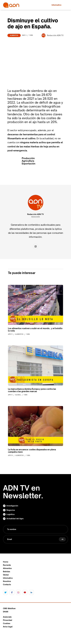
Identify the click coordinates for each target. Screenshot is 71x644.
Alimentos (14, 35)
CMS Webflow (9, 608)
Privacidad (8, 620)
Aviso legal (8, 627)
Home (6, 562)
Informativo (8, 578)
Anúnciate (7, 617)
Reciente (7, 565)
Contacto (7, 585)
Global (6, 575)
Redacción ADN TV (35, 214)
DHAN (6, 612)
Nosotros (7, 581)
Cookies (7, 623)
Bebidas (7, 572)
